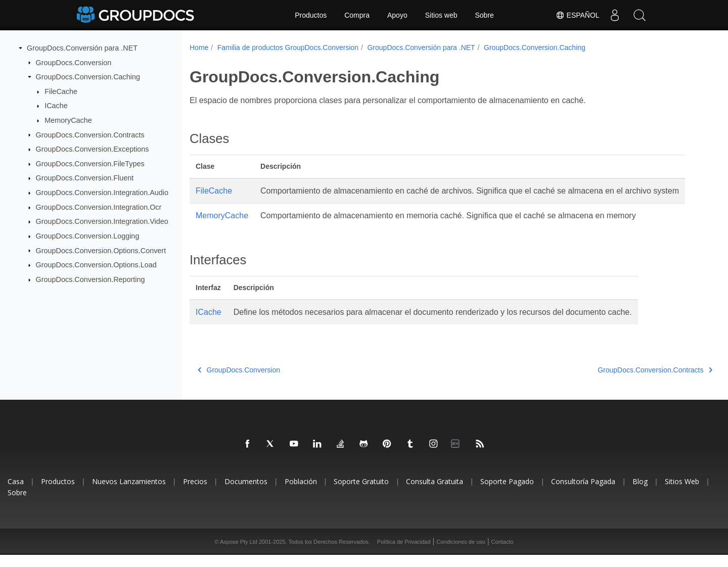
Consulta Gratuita (435, 493)
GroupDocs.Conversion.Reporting (90, 279)
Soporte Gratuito (361, 493)
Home (199, 48)
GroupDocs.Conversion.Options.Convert (101, 250)
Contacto (503, 554)
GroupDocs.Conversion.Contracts (90, 134)
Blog (640, 493)
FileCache (61, 91)
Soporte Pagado (507, 493)
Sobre (485, 15)
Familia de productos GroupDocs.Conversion (288, 48)
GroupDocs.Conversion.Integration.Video (102, 221)
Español (577, 15)
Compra (357, 15)
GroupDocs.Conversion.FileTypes (90, 164)
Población (301, 493)
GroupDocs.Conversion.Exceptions (93, 149)
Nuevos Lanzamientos (129, 493)
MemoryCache (68, 120)
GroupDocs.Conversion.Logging (88, 236)
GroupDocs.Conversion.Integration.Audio (102, 193)
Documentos (246, 493)
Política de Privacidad (404, 554)
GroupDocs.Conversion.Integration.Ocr (99, 207)
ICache (56, 106)
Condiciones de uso (461, 554)
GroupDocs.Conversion (74, 62)
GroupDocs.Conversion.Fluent (85, 178)
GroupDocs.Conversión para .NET (82, 48)
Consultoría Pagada (583, 493)
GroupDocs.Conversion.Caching (88, 77)
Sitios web (441, 15)
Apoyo (397, 15)
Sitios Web (682, 493)
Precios (195, 493)
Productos (311, 15)
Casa (16, 493)
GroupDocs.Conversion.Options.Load (96, 265)
